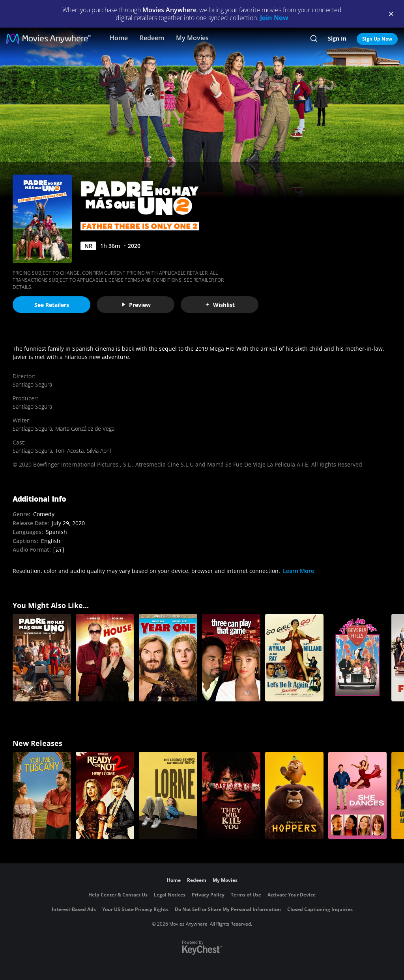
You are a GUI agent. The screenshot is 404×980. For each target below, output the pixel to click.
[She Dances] (357, 796)
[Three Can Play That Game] (231, 658)
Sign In (337, 38)
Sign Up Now (377, 39)
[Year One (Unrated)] (168, 658)
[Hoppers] (294, 796)
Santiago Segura (32, 384)
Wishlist (220, 305)
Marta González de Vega (85, 429)
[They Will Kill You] (231, 796)
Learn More (298, 571)
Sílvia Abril (99, 451)
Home (119, 38)
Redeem (152, 38)
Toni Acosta (69, 451)
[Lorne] (168, 796)
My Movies (192, 38)
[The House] (105, 658)
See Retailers (52, 305)
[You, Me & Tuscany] (42, 796)
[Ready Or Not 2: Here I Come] (105, 796)
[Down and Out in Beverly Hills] (357, 658)
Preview (136, 305)
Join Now (274, 18)
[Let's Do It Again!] (294, 658)
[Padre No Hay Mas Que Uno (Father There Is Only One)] (42, 658)
